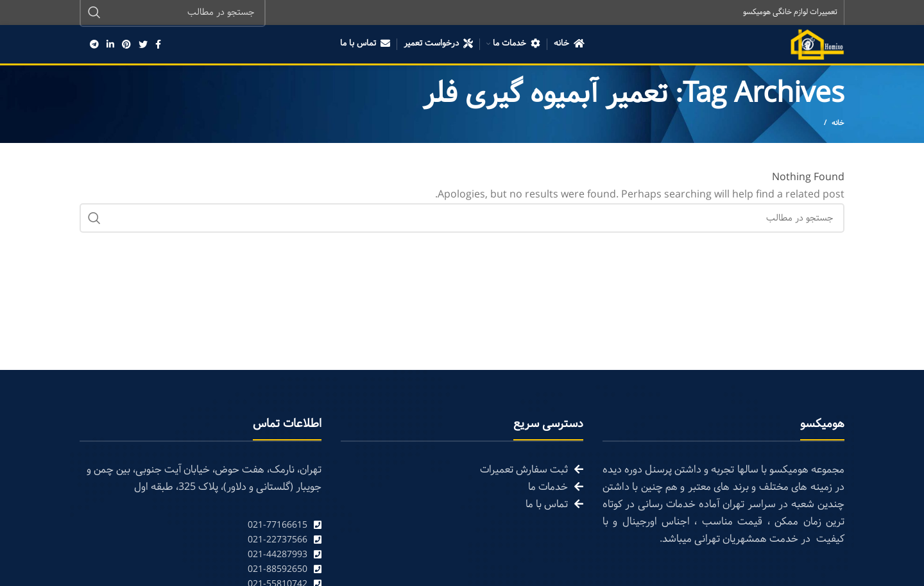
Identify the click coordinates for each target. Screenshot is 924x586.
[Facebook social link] (158, 45)
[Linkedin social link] (110, 45)
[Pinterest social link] (126, 45)
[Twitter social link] (143, 45)
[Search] (462, 219)
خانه (838, 124)
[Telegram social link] (94, 45)
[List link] (201, 526)
